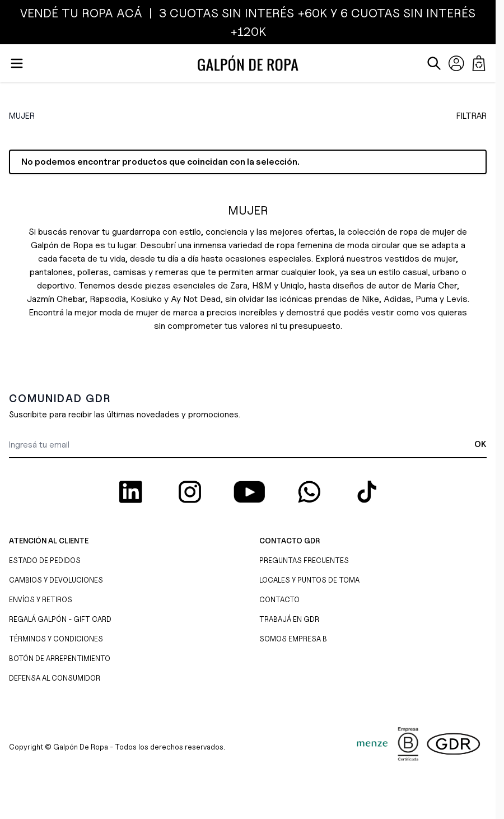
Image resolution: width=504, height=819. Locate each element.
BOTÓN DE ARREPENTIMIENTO (60, 658)
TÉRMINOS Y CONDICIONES (56, 639)
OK (480, 444)
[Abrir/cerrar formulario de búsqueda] (434, 63)
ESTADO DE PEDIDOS (45, 560)
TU (70, 13)
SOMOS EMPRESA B (293, 639)
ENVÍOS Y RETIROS (41, 599)
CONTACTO (279, 599)
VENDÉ (41, 13)
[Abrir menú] (17, 63)
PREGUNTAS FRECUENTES (304, 560)
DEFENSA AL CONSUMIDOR (55, 678)
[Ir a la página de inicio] (248, 63)
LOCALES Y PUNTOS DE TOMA (309, 580)
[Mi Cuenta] (456, 63)
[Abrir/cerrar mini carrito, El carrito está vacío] (479, 63)
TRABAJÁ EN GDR (289, 619)
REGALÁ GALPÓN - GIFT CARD (60, 619)
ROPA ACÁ (110, 13)
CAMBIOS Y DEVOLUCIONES (56, 580)
